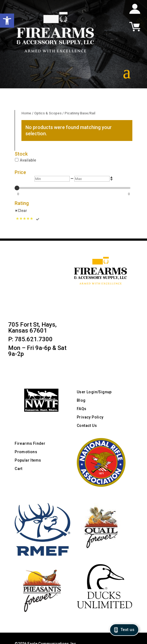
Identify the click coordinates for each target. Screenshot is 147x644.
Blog (81, 400)
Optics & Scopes (48, 113)
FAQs (82, 409)
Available (28, 160)
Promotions (26, 452)
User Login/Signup (94, 392)
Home (26, 113)
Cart (19, 469)
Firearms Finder (30, 443)
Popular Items (28, 460)
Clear (22, 211)
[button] (7, 21)
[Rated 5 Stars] (28, 219)
